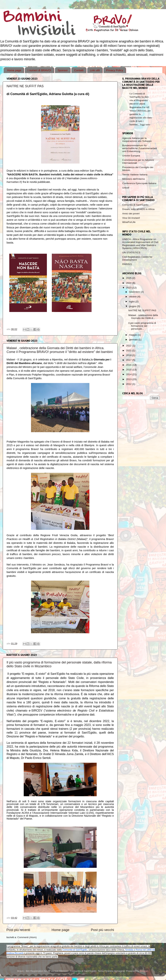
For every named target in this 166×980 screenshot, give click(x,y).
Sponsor (63, 70)
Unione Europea (131, 156)
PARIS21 (127, 264)
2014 (129, 374)
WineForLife (129, 222)
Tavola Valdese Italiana (135, 175)
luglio (132, 302)
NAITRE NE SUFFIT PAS (25, 86)
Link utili (95, 70)
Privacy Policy (115, 70)
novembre (135, 292)
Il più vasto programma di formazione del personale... (142, 326)
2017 (129, 360)
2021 (129, 350)
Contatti (79, 70)
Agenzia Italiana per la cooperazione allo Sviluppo (137, 140)
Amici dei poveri (131, 214)
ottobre (133, 297)
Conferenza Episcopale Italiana (139, 183)
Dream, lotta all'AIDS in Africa (138, 209)
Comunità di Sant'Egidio (135, 205)
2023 (129, 288)
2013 (129, 379)
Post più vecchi (102, 930)
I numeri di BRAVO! (39, 70)
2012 (129, 384)
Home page (14, 70)
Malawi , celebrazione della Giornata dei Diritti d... (143, 317)
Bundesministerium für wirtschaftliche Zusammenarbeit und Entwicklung (140, 148)
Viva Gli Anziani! (131, 218)
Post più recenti (18, 930)
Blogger (144, 971)
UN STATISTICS (131, 253)
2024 (129, 283)
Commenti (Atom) (27, 937)
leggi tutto (145, 124)
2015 (129, 370)
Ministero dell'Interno (134, 179)
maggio (133, 335)
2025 (129, 278)
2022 (129, 346)
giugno (133, 306)
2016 (129, 365)
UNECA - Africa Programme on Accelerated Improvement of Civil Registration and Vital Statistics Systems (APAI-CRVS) (140, 244)
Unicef (126, 188)
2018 (129, 355)
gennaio (134, 340)
